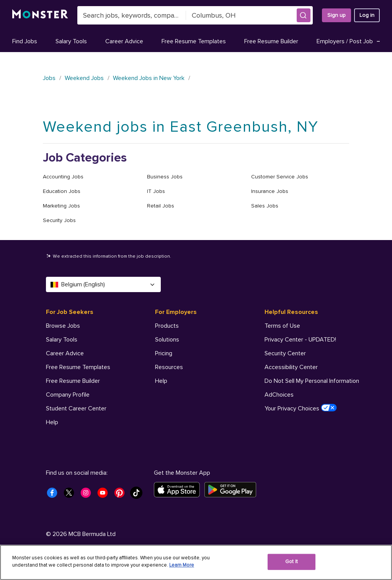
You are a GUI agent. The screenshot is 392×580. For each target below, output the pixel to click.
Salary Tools (71, 41)
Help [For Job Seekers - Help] (52, 422)
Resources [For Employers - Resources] (169, 367)
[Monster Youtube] (105, 495)
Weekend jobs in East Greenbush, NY (181, 127)
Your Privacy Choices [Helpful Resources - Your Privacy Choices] (301, 408)
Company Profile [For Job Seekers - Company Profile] (68, 395)
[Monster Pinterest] (122, 495)
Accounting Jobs (63, 177)
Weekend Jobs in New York (149, 78)
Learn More (182, 565)
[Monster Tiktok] (139, 495)
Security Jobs (59, 220)
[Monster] (40, 15)
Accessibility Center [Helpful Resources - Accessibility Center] (291, 367)
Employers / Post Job (350, 41)
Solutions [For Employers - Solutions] (167, 340)
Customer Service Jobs (280, 177)
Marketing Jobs (61, 206)
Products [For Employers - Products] (167, 326)
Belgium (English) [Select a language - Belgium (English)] (103, 284)
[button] (304, 15)
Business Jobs (165, 177)
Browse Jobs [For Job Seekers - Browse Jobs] (63, 326)
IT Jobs (156, 191)
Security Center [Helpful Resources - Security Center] (285, 353)
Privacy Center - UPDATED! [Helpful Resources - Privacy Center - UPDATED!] (300, 340)
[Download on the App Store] (179, 490)
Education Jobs (62, 191)
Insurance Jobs (270, 191)
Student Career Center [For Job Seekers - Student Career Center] (76, 408)
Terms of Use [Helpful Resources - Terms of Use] (282, 326)
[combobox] (132, 15)
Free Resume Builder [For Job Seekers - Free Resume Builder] (73, 381)
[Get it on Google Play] (233, 490)
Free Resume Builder (271, 41)
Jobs (49, 78)
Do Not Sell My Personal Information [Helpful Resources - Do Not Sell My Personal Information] (312, 381)
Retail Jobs (161, 206)
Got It (292, 562)
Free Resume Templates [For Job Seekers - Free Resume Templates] (78, 367)
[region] (196, 562)
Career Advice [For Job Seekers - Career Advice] (65, 353)
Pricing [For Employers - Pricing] (164, 353)
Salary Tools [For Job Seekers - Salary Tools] (62, 340)
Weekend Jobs (84, 78)
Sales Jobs (265, 206)
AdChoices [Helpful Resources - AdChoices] (279, 395)
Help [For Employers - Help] (161, 381)
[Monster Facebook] (54, 495)
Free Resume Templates (194, 41)
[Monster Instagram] (88, 495)
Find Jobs (25, 41)
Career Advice (124, 41)
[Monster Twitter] (71, 495)
